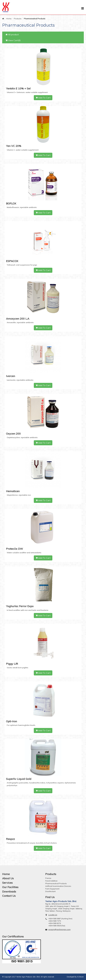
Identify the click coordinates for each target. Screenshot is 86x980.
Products (18, 19)
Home (9, 19)
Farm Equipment (52, 889)
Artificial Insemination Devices (58, 886)
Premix (48, 878)
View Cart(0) (13, 40)
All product (12, 35)
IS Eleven (80, 977)
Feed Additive (51, 881)
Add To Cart (43, 98)
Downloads (9, 892)
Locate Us (53, 915)
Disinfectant (50, 891)
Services (7, 883)
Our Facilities (10, 887)
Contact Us (9, 896)
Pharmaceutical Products (56, 883)
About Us (8, 878)
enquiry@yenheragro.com (59, 929)
